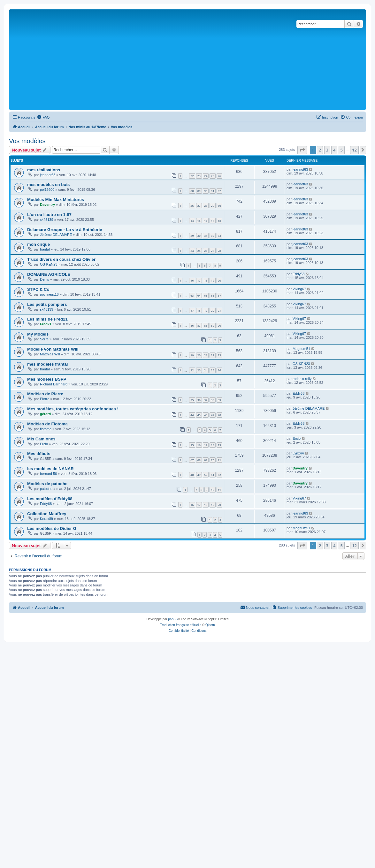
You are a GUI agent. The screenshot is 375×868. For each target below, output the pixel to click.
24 (206, 176)
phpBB (173, 619)
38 (212, 400)
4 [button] (334, 150)
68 (199, 460)
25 (212, 176)
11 (219, 490)
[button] (302, 150)
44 (192, 415)
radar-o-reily (302, 379)
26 (219, 176)
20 (219, 280)
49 (199, 475)
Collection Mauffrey (47, 514)
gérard (45, 414)
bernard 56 (48, 474)
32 (212, 236)
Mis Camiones (41, 439)
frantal (45, 249)
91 (212, 191)
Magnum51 (301, 349)
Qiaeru (210, 625)
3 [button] (327, 150)
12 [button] (354, 150)
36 (199, 400)
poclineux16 (49, 294)
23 (199, 176)
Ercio (44, 444)
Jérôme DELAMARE (56, 235)
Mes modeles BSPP (47, 379)
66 (212, 295)
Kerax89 (46, 519)
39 (219, 400)
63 (192, 295)
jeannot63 (48, 175)
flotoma (46, 429)
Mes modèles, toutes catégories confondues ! (73, 409)
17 (212, 221)
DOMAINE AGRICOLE (49, 274)
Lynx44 (298, 453)
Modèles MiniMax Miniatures (56, 200)
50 (206, 475)
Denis (44, 279)
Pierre (45, 399)
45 (199, 415)
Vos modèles (27, 141)
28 (206, 206)
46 (206, 415)
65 (206, 295)
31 (206, 236)
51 (212, 475)
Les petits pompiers (47, 304)
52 (219, 475)
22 (192, 176)
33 (219, 236)
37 (206, 400)
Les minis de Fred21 (47, 319)
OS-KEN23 (49, 264)
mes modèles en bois (48, 185)
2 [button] (320, 150)
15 (199, 221)
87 (199, 325)
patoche (46, 489)
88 (192, 191)
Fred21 (46, 324)
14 (192, 221)
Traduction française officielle (181, 625)
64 (199, 295)
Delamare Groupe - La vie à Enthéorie (65, 230)
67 (219, 295)
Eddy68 (298, 274)
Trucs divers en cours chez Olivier (61, 259)
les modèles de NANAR (50, 469)
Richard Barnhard (54, 384)
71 (219, 460)
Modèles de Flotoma (47, 424)
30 (219, 206)
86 (192, 325)
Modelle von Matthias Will (53, 349)
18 (219, 221)
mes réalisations (44, 170)
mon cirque (38, 244)
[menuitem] (43, 117)
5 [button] (342, 150)
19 (212, 280)
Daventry (47, 205)
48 (219, 415)
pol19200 (47, 190)
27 (199, 206)
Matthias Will (50, 354)
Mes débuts (39, 454)
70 (212, 460)
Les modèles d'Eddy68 (50, 499)
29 (212, 206)
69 (206, 460)
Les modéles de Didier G (52, 528)
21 (219, 310)
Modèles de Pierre (45, 394)
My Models (38, 334)
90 (206, 191)
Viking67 (299, 289)
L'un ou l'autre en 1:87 (49, 215)
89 (199, 191)
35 (192, 400)
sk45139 (47, 220)
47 (212, 415)
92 (219, 191)
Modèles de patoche (47, 484)
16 (206, 221)
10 (212, 490)
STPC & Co (38, 289)
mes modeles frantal (48, 364)
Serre (44, 339)
